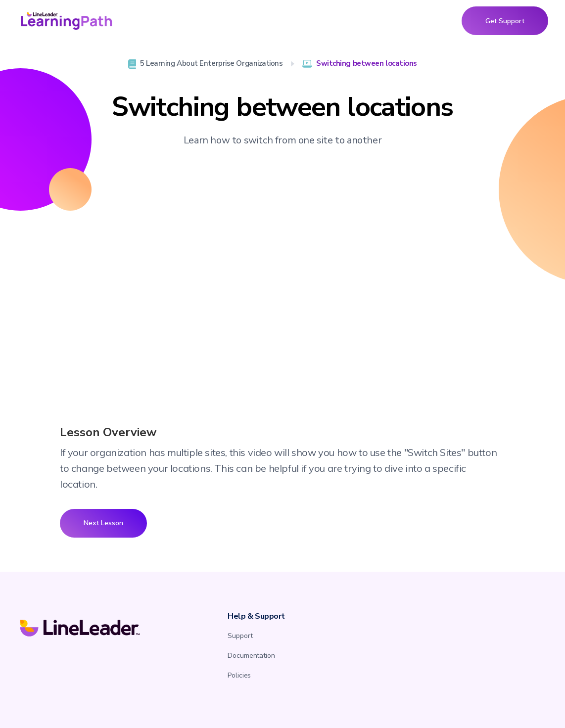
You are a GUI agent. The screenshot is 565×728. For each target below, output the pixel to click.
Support (240, 636)
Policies (239, 675)
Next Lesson (103, 523)
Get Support (505, 21)
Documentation (251, 656)
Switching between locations (367, 63)
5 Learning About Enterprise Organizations (212, 63)
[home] (66, 21)
